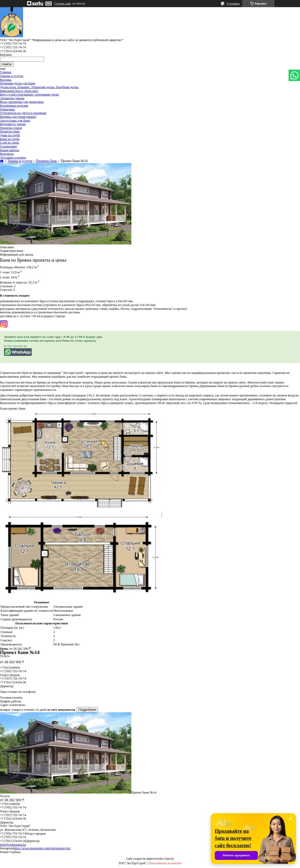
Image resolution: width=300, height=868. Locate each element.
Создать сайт (63, 4)
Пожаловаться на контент (165, 863)
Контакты (7, 154)
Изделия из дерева (13, 124)
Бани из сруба (10, 139)
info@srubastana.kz (13, 845)
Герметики (7, 109)
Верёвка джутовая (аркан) (18, 117)
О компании (8, 146)
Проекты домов (11, 128)
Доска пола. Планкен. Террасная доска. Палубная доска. (39, 87)
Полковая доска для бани (17, 83)
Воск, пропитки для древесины (22, 102)
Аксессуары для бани (15, 120)
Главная (6, 72)
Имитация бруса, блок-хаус (19, 91)
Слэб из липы (10, 142)
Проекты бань (10, 131)
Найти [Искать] (7, 64)
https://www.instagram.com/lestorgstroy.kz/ (42, 848)
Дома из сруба (10, 135)
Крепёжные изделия (14, 105)
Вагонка (6, 80)
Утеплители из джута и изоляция (23, 113)
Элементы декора (12, 98)
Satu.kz (169, 859)
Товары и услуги (12, 76)
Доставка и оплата (13, 157)
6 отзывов (233, 4)
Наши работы (10, 150)
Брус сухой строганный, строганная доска (29, 94)
